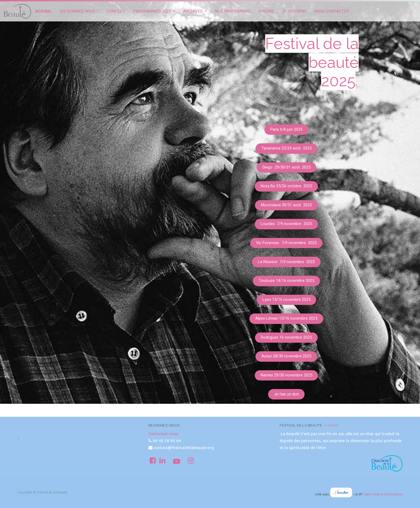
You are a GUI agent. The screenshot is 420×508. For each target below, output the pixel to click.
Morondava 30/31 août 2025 (286, 205)
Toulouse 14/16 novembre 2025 (286, 281)
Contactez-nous (163, 434)
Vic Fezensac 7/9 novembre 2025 (286, 243)
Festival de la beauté (312, 53)
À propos (331, 425)
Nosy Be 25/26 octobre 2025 (286, 186)
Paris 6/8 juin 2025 (286, 130)
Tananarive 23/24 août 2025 (286, 148)
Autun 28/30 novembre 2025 (286, 356)
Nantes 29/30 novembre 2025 (286, 375)
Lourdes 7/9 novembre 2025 (286, 224)
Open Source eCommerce (383, 494)
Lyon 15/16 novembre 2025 (286, 300)
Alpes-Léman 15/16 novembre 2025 (286, 318)
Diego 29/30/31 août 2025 (286, 167)
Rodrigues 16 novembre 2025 (286, 337)
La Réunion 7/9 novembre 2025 (286, 262)
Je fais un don (286, 394)
